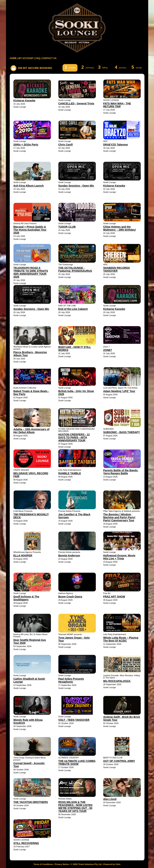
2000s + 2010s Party (26, 145)
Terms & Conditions (43, 864)
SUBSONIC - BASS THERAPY (122, 432)
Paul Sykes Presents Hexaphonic (71, 680)
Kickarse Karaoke (25, 100)
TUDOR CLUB (67, 227)
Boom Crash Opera (70, 597)
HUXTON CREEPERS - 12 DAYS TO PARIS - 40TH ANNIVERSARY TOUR (74, 437)
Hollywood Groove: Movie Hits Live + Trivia (119, 557)
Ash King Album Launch (29, 186)
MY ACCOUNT (26, 58)
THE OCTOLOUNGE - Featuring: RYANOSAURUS (75, 269)
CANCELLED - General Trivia (76, 103)
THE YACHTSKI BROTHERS (31, 802)
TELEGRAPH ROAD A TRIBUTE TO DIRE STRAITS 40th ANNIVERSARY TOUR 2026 (31, 272)
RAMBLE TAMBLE (70, 473)
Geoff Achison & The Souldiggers (26, 598)
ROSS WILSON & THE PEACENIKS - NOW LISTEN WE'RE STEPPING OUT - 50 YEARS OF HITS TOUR (75, 807)
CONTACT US (49, 58)
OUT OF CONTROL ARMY (119, 761)
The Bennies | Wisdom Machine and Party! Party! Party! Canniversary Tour (119, 517)
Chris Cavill (66, 145)
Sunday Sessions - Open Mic (76, 186)
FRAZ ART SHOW (114, 597)
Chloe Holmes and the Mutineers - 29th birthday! (120, 228)
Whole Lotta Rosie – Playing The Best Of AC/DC (121, 639)
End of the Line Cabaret (73, 309)
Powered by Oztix (112, 864)
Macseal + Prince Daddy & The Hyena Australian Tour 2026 (30, 230)
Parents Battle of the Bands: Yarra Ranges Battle (121, 472)
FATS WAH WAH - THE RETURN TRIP (117, 105)
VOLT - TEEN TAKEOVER (74, 720)
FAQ (38, 58)
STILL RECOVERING (26, 843)
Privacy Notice (62, 864)
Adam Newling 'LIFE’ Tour (119, 391)
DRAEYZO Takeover (116, 145)
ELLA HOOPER (23, 556)
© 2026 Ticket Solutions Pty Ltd (86, 864)
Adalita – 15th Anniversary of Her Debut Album (31, 431)
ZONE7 (108, 350)
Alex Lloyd (110, 799)
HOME (13, 58)
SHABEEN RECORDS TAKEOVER (117, 269)
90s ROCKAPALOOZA (117, 681)
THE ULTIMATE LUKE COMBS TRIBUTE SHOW (77, 762)
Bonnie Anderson (69, 556)
